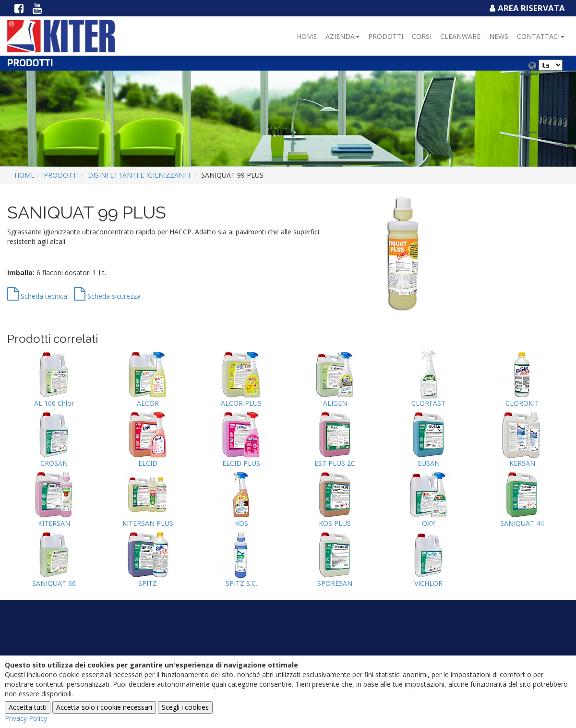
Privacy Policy (26, 718)
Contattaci (541, 36)
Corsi (422, 36)
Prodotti (386, 36)
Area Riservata (526, 8)
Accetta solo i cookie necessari (104, 707)
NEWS (499, 36)
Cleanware (460, 36)
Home (307, 36)
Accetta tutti (28, 707)
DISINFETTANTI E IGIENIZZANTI (139, 175)
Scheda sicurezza (107, 296)
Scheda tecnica (37, 296)
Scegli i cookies (185, 707)
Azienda (342, 36)
